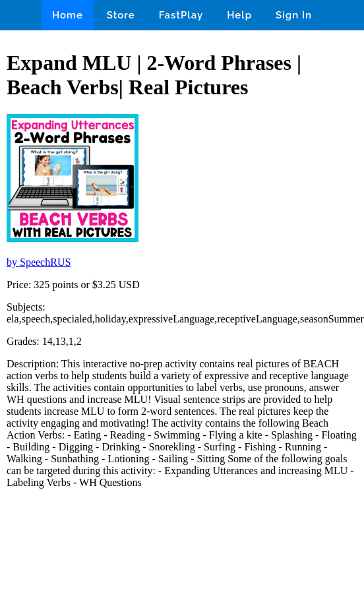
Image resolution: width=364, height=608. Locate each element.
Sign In (294, 15)
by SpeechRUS (39, 262)
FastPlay (181, 15)
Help (239, 15)
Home (68, 15)
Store (121, 15)
